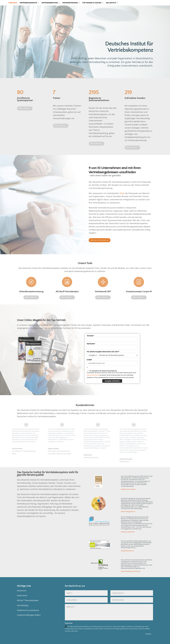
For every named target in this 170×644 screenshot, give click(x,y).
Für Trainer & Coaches (92, 3)
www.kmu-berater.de (128, 532)
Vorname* (90, 336)
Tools (122, 193)
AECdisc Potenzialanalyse (28, 600)
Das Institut (111, 3)
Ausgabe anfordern (112, 381)
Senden (148, 634)
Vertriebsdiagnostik (28, 3)
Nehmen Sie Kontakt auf (100, 240)
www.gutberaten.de (127, 551)
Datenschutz (22, 595)
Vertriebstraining (70, 3)
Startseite (13, 3)
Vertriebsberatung (50, 3)
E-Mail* (89, 360)
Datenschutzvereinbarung (93, 375)
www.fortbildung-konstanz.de (131, 571)
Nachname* (91, 344)
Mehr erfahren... (25, 108)
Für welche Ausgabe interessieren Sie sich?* (103, 352)
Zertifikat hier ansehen (128, 489)
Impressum (22, 591)
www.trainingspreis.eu (128, 511)
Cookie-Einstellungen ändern (29, 615)
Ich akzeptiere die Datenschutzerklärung (103, 371)
